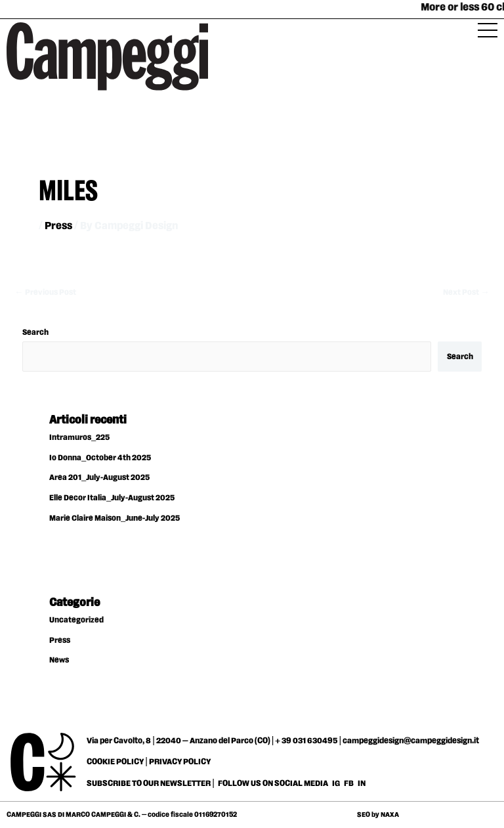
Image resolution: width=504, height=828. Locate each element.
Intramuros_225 (79, 438)
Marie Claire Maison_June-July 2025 (115, 518)
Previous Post (45, 293)
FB (349, 783)
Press (58, 226)
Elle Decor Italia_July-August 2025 (112, 498)
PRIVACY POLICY (180, 762)
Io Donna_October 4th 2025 (100, 458)
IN (362, 783)
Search (35, 333)
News (59, 660)
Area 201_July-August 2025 (99, 478)
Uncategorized (76, 620)
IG (336, 783)
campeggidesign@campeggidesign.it (411, 741)
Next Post (466, 293)
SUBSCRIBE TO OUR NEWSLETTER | (151, 783)
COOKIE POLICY (115, 762)
